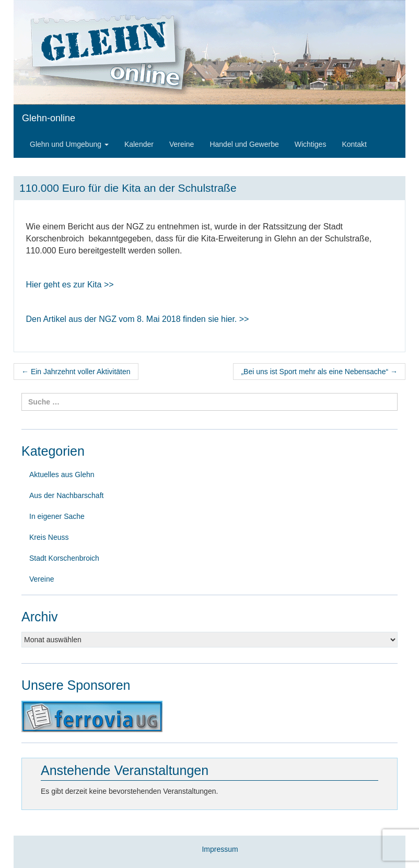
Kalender (139, 144)
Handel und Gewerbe (244, 144)
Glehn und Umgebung (69, 144)
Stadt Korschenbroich (64, 558)
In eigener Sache (57, 516)
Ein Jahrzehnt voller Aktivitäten (76, 372)
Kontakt (354, 144)
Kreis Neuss (49, 537)
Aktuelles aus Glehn (62, 474)
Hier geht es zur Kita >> (70, 285)
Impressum (220, 849)
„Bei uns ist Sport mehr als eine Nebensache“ (319, 372)
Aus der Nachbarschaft (66, 495)
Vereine (182, 144)
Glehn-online (49, 118)
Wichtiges (311, 144)
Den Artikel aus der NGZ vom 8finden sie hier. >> (138, 319)
